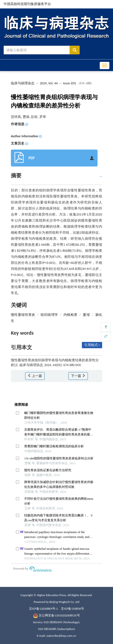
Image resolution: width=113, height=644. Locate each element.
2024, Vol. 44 (49, 83)
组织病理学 (49, 315)
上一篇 (35, 376)
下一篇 (78, 376)
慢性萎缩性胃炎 (23, 315)
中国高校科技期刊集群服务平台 (27, 4)
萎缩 (86, 315)
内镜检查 (71, 315)
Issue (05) (70, 83)
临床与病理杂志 (23, 83)
